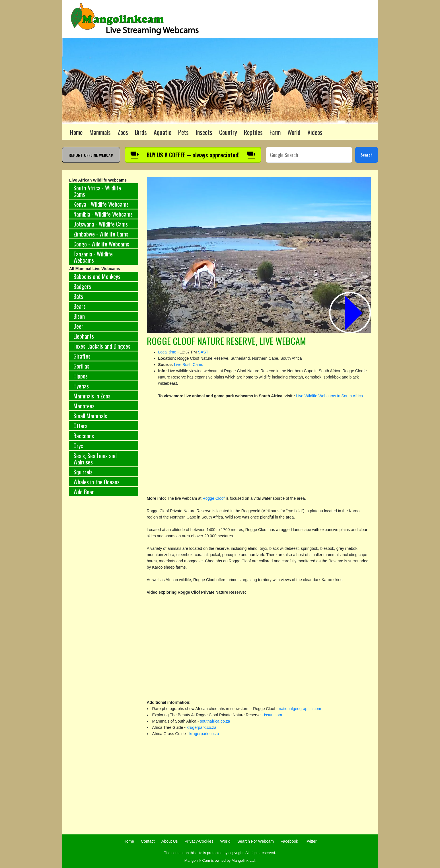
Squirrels (83, 472)
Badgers (82, 286)
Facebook (289, 841)
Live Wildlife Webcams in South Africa (329, 396)
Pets (183, 132)
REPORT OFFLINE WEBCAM (91, 155)
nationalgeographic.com (300, 709)
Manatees (84, 406)
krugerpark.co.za (202, 727)
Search (367, 155)
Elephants (84, 336)
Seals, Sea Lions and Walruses (95, 459)
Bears (80, 306)
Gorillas (81, 366)
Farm (275, 132)
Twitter (311, 841)
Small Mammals (90, 416)
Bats (78, 296)
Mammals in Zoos (92, 396)
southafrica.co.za (215, 721)
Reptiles (253, 132)
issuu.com (273, 715)
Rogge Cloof (214, 498)
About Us (170, 841)
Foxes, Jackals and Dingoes (102, 346)
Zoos (123, 132)
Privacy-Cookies (199, 841)
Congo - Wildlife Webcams (101, 244)
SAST (203, 352)
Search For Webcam (256, 841)
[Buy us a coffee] (193, 155)
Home (76, 132)
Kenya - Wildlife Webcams (101, 204)
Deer (78, 326)
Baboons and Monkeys (97, 276)
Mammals (100, 132)
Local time (167, 352)
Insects (204, 132)
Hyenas (81, 386)
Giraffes (82, 356)
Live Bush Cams (189, 365)
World (294, 132)
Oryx (78, 446)
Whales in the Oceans (96, 482)
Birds (141, 132)
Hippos (81, 376)
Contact (148, 841)
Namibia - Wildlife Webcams (103, 214)
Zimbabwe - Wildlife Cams (101, 234)
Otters (80, 426)
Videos (315, 132)
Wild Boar (84, 492)
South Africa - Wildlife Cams (97, 191)
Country (228, 132)
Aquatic (163, 132)
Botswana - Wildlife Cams (101, 224)
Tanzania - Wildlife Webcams (93, 257)
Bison (79, 316)
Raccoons (84, 436)
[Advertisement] (104, 595)
